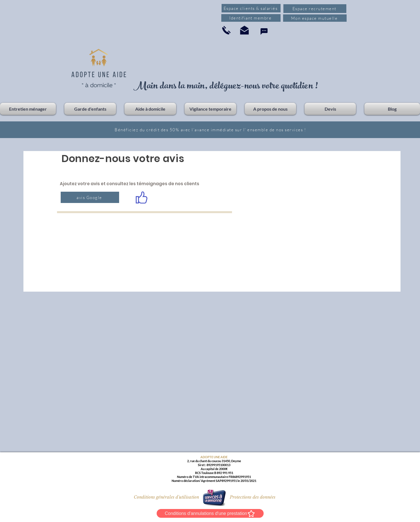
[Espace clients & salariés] (251, 8)
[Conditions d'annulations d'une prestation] (210, 513)
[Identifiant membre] (251, 18)
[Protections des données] (253, 497)
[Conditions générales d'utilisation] (166, 497)
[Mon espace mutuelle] (315, 18)
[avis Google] (90, 197)
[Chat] (264, 31)
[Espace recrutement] (315, 9)
